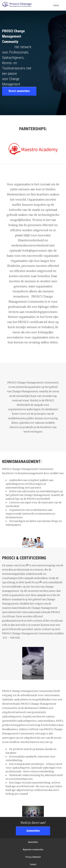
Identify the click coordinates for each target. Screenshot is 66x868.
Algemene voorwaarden (33, 850)
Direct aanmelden (19, 91)
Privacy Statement (33, 857)
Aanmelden (33, 831)
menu (59, 5)
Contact (33, 864)
